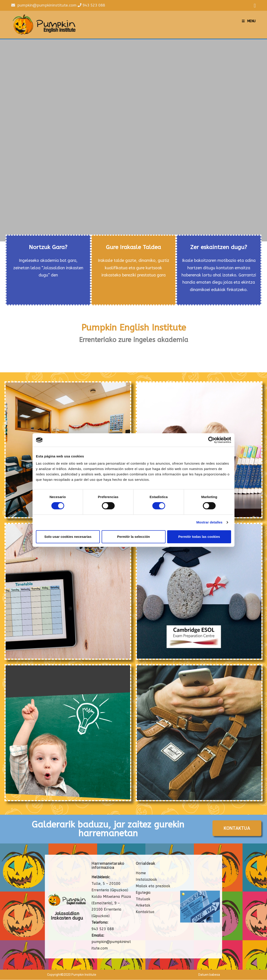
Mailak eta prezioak (153, 886)
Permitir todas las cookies (199, 537)
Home (141, 873)
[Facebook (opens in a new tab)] (254, 6)
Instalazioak (146, 880)
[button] (237, 829)
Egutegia (143, 893)
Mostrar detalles (209, 522)
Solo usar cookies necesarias (68, 537)
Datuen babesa (209, 975)
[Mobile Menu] (249, 21)
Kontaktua (145, 912)
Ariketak (143, 906)
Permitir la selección (133, 537)
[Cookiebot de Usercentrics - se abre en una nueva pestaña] (211, 440)
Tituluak (143, 899)
